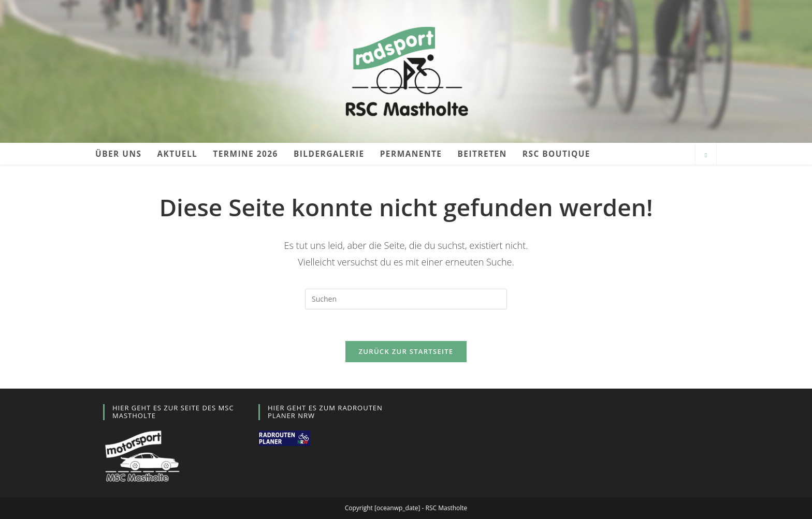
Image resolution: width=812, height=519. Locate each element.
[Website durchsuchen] (706, 155)
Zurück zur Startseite (406, 351)
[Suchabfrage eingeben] (406, 299)
